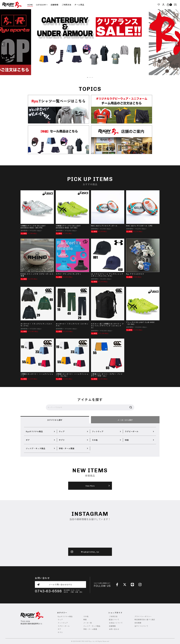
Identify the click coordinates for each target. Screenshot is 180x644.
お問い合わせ (114, 629)
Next (177, 44)
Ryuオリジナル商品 (65, 616)
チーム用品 (79, 5)
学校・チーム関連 (90, 629)
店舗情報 (55, 5)
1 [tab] (88, 78)
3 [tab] (91, 78)
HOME (30, 5)
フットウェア (63, 623)
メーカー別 (88, 623)
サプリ (60, 632)
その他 (86, 616)
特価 (85, 620)
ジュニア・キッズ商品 (92, 626)
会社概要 (138, 623)
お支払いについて (116, 623)
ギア (59, 629)
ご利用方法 (66, 5)
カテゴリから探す (55, 420)
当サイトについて (141, 626)
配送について (114, 620)
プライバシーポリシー (143, 616)
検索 (131, 407)
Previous (3, 44)
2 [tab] (89, 78)
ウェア (60, 620)
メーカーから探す (125, 420)
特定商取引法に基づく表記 (145, 620)
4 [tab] (93, 78)
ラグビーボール (64, 626)
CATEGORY (42, 5)
